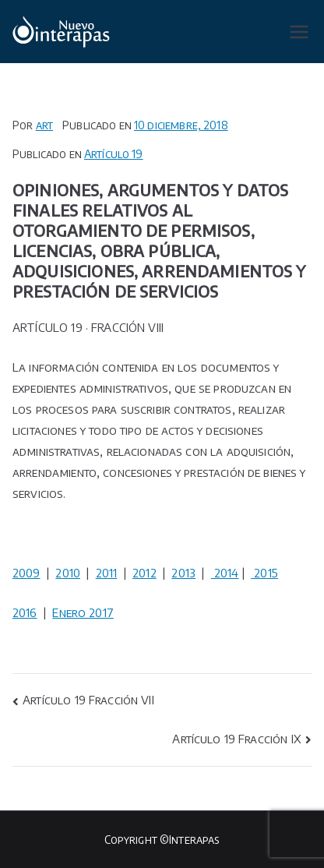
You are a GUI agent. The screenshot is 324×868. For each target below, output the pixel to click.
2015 (264, 573)
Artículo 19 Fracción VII (88, 700)
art (44, 125)
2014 (225, 573)
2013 (183, 573)
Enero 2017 (83, 612)
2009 (26, 573)
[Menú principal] (299, 32)
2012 (144, 573)
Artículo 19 (114, 154)
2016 (25, 612)
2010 (68, 573)
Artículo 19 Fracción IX (236, 739)
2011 (107, 573)
